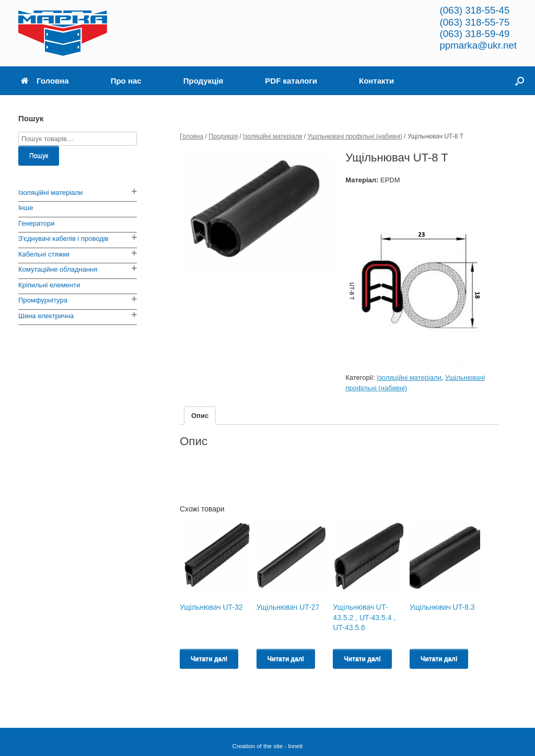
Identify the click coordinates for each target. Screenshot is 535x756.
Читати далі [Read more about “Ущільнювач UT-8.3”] (439, 659)
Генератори (37, 223)
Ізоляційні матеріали (272, 136)
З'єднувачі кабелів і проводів (63, 239)
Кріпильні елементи (49, 285)
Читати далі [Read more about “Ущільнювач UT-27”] (286, 659)
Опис (200, 416)
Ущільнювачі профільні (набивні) (355, 136)
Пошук (39, 156)
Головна (45, 81)
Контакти (376, 81)
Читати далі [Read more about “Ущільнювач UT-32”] (209, 659)
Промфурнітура (43, 300)
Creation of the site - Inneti (268, 746)
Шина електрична (46, 316)
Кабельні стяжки (44, 254)
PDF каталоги (291, 81)
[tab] (200, 416)
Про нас (126, 81)
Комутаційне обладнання (58, 269)
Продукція (203, 81)
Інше (26, 208)
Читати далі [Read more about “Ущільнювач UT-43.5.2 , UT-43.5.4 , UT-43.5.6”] (362, 659)
